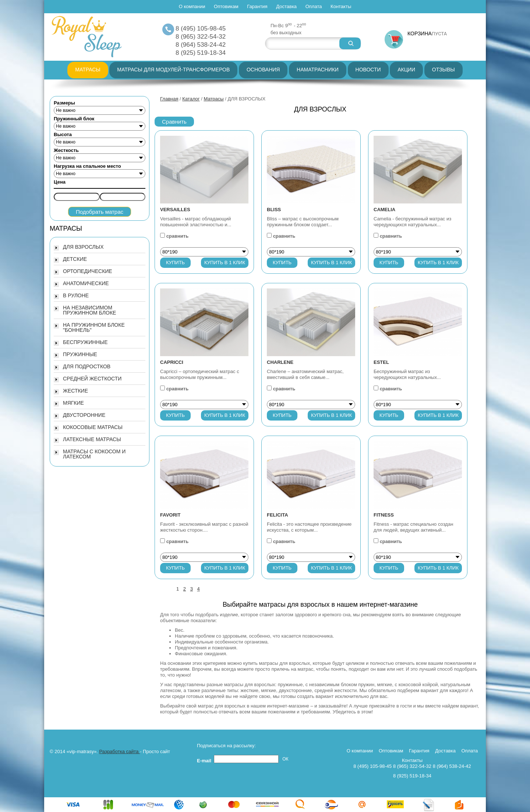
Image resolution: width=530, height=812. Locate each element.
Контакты (341, 6)
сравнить (178, 236)
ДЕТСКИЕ (75, 259)
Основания (263, 70)
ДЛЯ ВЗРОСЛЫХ (83, 247)
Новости (368, 70)
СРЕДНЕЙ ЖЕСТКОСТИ (92, 379)
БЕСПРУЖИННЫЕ (85, 342)
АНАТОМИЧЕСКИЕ (86, 283)
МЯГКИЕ (73, 403)
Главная (169, 99)
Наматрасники (318, 70)
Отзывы (444, 70)
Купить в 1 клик (225, 263)
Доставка (286, 6)
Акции (406, 70)
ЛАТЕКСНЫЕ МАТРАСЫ (92, 439)
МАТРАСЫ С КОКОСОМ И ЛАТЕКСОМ (94, 454)
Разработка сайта (120, 751)
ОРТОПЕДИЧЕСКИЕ (88, 271)
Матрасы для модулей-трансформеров (173, 70)
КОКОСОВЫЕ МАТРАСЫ (93, 427)
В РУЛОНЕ (76, 295)
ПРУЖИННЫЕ (80, 354)
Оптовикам (226, 6)
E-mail (205, 761)
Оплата (314, 6)
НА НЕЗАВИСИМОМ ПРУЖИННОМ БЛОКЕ (89, 310)
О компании (192, 6)
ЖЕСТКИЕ (75, 391)
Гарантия (257, 6)
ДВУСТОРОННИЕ (84, 415)
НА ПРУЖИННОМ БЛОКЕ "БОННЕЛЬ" (94, 327)
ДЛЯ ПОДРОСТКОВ (87, 366)
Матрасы (88, 70)
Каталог (191, 99)
